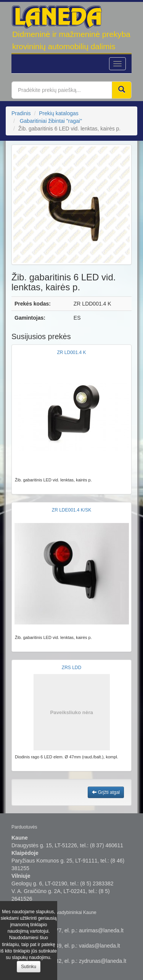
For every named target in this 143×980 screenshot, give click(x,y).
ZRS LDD (71, 668)
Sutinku (29, 967)
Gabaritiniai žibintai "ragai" (51, 121)
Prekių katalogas (59, 113)
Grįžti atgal (106, 792)
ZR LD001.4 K (71, 352)
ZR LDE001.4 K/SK (71, 510)
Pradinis (21, 113)
